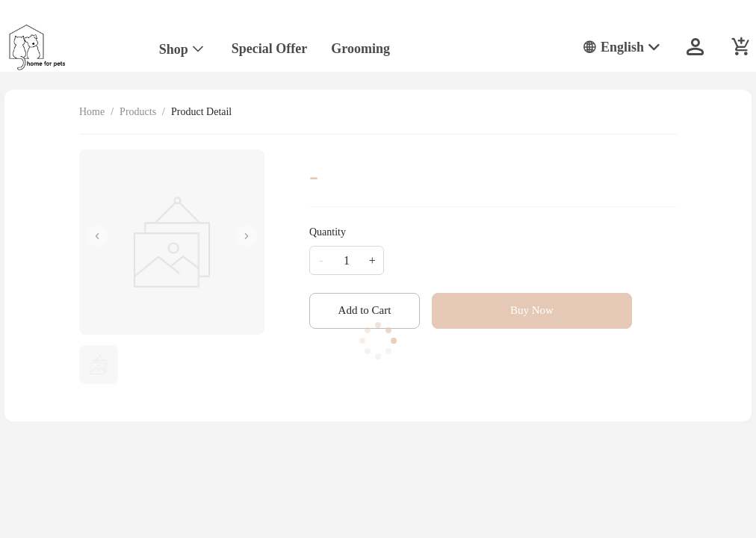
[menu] (351, 47)
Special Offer (269, 49)
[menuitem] (182, 50)
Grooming (360, 49)
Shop (174, 49)
